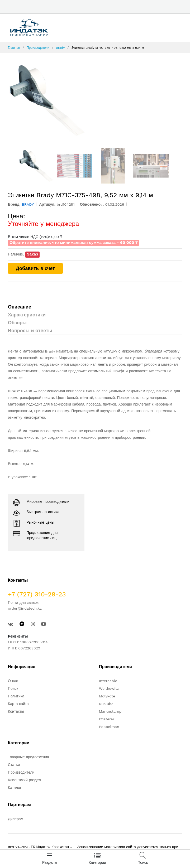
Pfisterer (107, 719)
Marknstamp (110, 711)
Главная (14, 48)
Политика (16, 696)
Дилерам (16, 819)
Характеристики (27, 315)
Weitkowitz (109, 688)
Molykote (107, 696)
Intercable (108, 681)
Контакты (16, 711)
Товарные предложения (28, 757)
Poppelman (109, 727)
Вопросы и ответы (30, 331)
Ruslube (106, 704)
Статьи (14, 765)
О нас (13, 681)
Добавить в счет (35, 268)
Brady (60, 48)
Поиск (13, 688)
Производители (38, 48)
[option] (95, 100)
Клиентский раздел (24, 780)
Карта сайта (18, 704)
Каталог (15, 788)
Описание (20, 307)
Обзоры (17, 323)
